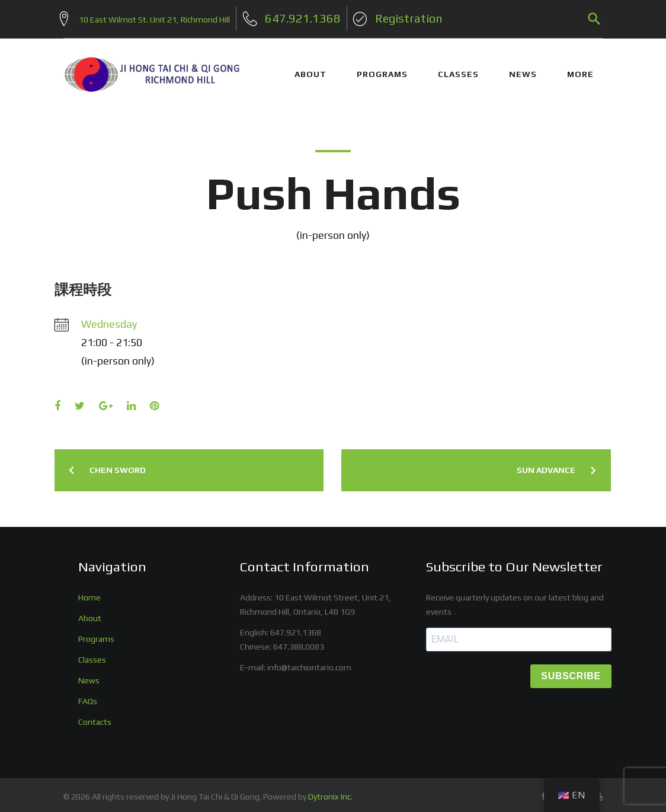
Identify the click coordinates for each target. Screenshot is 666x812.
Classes (92, 655)
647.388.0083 (299, 642)
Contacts (95, 717)
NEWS (523, 70)
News (89, 676)
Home (89, 593)
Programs (96, 634)
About (90, 613)
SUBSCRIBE (571, 672)
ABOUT (310, 70)
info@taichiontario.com (309, 663)
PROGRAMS (382, 70)
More (580, 70)
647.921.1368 (296, 628)
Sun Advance (546, 466)
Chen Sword (118, 466)
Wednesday (109, 319)
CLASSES (458, 70)
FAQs (88, 696)
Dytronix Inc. (330, 792)
